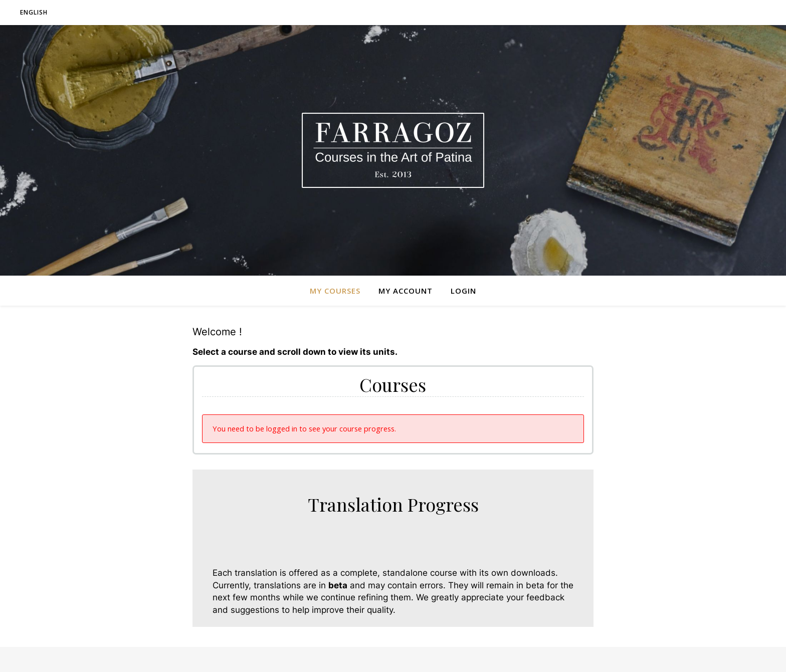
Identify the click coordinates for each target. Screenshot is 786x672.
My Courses (335, 291)
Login (463, 291)
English (34, 12)
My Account (406, 291)
